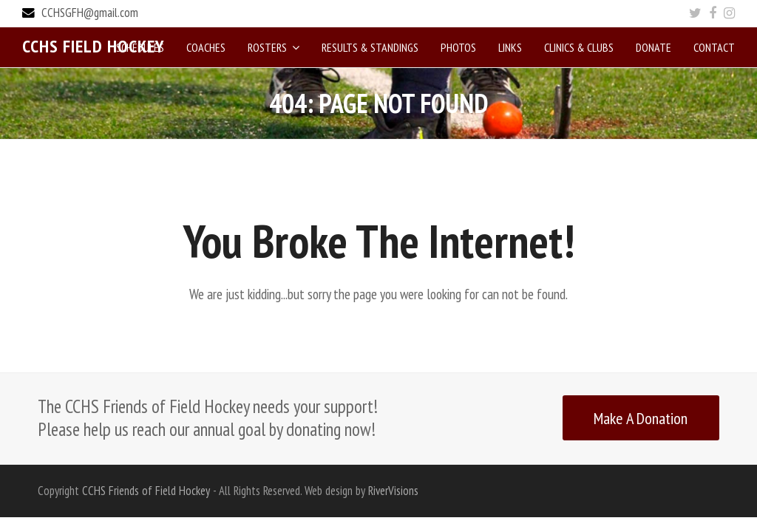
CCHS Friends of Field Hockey (146, 490)
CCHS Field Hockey (93, 46)
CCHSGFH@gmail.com (90, 13)
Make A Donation (641, 417)
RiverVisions (393, 490)
